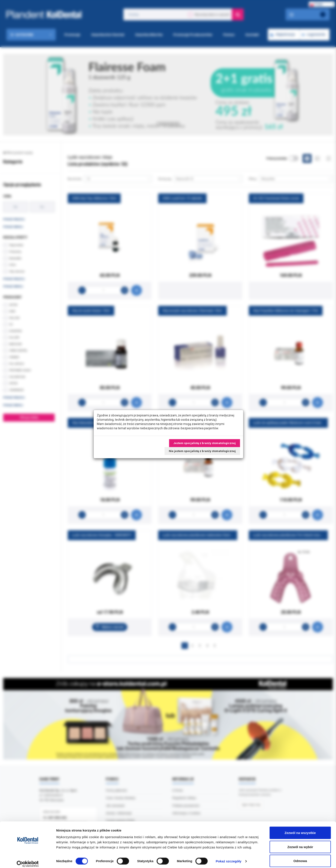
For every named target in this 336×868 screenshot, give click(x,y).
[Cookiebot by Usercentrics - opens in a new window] (28, 860)
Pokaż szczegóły (229, 857)
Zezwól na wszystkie (300, 828)
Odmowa (300, 857)
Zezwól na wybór (300, 843)
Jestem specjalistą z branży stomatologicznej (205, 443)
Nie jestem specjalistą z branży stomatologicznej (202, 451)
